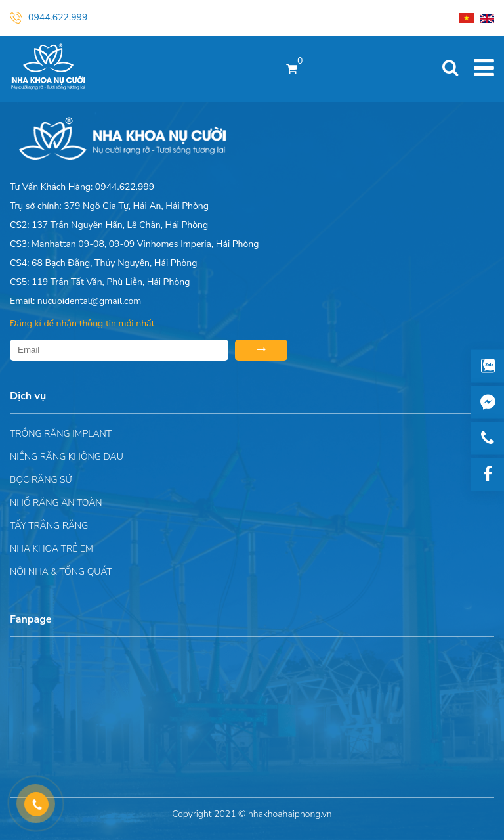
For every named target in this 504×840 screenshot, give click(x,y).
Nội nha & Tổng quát (61, 572)
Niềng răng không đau (67, 457)
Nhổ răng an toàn (56, 503)
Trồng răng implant (61, 434)
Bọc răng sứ (41, 480)
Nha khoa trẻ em (52, 549)
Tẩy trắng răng (49, 526)
